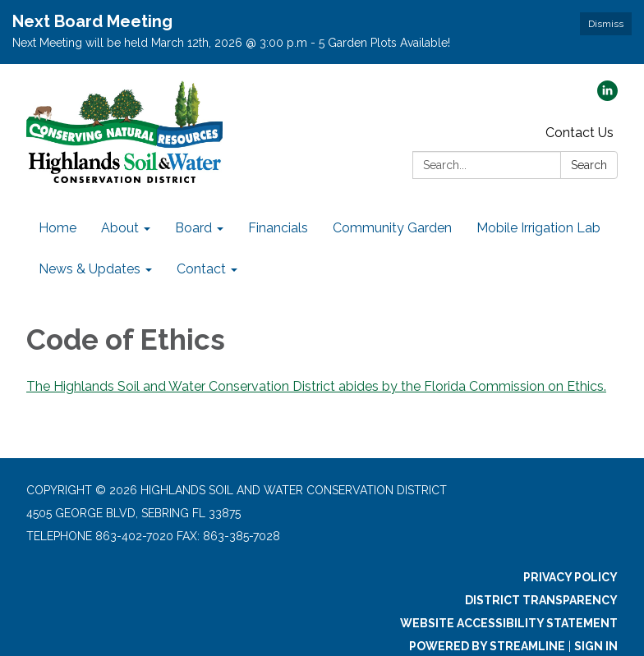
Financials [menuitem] (278, 228)
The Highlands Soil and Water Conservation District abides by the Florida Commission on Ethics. (316, 386)
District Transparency (541, 600)
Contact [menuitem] (201, 269)
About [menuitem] (120, 228)
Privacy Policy (570, 577)
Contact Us (580, 133)
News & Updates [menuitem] (90, 269)
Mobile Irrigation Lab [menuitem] (538, 228)
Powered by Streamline (487, 646)
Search (589, 165)
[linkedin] (607, 96)
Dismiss (606, 24)
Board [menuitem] (193, 228)
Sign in (596, 646)
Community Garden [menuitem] (392, 228)
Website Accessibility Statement (509, 623)
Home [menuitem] (57, 228)
